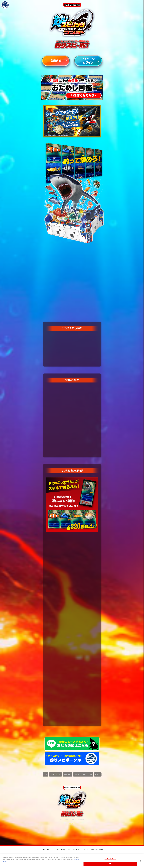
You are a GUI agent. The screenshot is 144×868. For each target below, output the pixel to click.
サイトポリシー (47, 850)
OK (110, 864)
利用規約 (67, 775)
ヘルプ (98, 775)
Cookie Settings (72, 823)
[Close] (141, 861)
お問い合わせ (55, 775)
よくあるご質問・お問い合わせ (94, 850)
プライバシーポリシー (83, 775)
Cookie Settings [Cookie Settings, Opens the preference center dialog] (110, 859)
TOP (45, 775)
